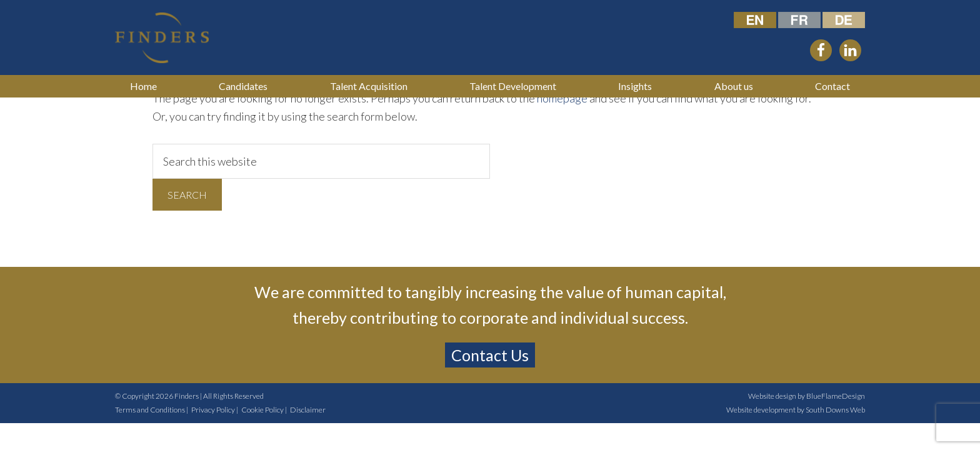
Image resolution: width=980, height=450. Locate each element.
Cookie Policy (262, 410)
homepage (562, 98)
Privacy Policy (213, 410)
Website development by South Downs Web (796, 410)
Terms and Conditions (150, 410)
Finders (187, 396)
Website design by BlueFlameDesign (807, 396)
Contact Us (490, 355)
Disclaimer (308, 410)
